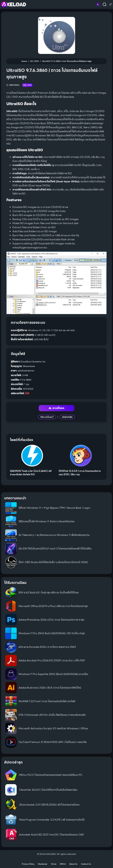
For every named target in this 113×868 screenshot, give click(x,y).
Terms (54, 864)
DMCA (63, 864)
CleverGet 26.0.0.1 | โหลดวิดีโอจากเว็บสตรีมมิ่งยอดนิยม (48, 790)
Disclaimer (43, 864)
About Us (73, 864)
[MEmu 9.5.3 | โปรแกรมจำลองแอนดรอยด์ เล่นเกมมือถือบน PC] (11, 775)
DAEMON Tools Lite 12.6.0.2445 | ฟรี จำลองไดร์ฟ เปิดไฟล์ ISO (31, 473)
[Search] (105, 4)
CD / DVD (28, 85)
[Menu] (111, 4)
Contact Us (86, 864)
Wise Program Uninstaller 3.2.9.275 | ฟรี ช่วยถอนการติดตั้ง (52, 820)
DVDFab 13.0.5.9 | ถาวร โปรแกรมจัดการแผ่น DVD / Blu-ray (80, 473)
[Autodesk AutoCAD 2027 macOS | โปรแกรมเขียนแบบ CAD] (11, 835)
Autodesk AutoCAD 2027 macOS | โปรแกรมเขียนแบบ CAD (52, 835)
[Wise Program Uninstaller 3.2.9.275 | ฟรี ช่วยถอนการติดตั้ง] (11, 820)
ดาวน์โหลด (57, 408)
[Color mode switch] (98, 4)
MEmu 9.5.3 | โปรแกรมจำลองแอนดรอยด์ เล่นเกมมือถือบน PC (51, 775)
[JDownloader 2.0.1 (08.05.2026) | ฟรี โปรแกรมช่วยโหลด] (11, 805)
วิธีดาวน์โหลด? (47, 417)
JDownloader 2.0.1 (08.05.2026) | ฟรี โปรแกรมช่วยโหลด (49, 805)
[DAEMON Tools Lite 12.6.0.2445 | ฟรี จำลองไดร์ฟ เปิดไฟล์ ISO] (32, 456)
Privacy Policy (28, 864)
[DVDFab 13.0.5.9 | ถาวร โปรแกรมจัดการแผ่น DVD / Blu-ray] (81, 456)
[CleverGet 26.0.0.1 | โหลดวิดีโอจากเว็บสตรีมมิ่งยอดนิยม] (11, 790)
